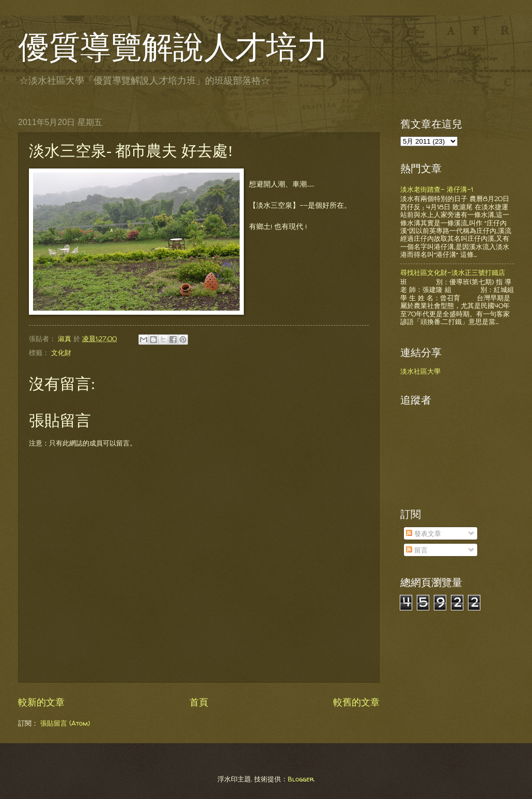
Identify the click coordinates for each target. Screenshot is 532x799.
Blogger (301, 779)
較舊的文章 (356, 702)
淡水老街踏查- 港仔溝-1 (437, 189)
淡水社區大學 (420, 371)
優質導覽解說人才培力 (173, 48)
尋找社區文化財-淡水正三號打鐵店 (453, 272)
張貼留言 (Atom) (65, 723)
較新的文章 (41, 702)
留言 (417, 550)
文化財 (61, 352)
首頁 (199, 702)
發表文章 (424, 533)
